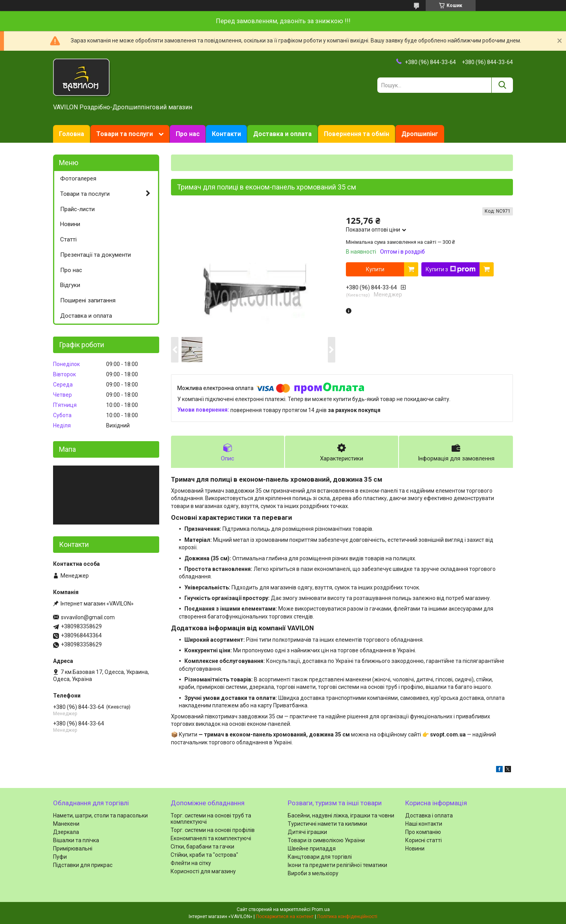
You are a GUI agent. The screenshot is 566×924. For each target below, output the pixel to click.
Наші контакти (424, 824)
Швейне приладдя (312, 849)
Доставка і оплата (429, 815)
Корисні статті (424, 840)
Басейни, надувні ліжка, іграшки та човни (341, 815)
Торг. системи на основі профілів (213, 830)
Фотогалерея (78, 179)
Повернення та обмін (357, 134)
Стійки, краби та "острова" (204, 855)
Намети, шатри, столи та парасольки (100, 815)
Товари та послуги (125, 134)
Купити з (451, 269)
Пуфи (60, 857)
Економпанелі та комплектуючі (211, 838)
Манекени (66, 824)
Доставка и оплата (282, 134)
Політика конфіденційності (347, 917)
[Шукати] (502, 85)
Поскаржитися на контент (285, 917)
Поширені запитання (88, 300)
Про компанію (423, 832)
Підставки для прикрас (83, 865)
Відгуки (70, 285)
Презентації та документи (96, 255)
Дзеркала (66, 832)
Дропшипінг (420, 134)
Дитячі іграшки (307, 832)
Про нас (188, 134)
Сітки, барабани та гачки (202, 847)
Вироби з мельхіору (313, 873)
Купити (375, 269)
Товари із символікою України (326, 840)
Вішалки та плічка (76, 840)
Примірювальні (73, 849)
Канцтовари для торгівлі (320, 857)
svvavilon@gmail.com (88, 617)
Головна (72, 134)
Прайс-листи (77, 209)
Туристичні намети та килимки (327, 824)
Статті (68, 239)
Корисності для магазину (203, 871)
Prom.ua (321, 909)
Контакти (226, 134)
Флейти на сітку (191, 863)
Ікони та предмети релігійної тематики (337, 865)
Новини (70, 224)
